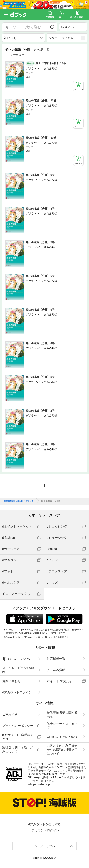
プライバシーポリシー (18, 726)
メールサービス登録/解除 (18, 670)
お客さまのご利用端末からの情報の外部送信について (62, 750)
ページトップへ (44, 846)
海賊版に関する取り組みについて (18, 750)
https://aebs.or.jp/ (40, 784)
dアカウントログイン (17, 692)
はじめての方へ (16, 659)
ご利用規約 (10, 714)
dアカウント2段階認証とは (18, 737)
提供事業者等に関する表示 (62, 714)
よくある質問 (56, 670)
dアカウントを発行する (44, 824)
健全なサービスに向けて (62, 726)
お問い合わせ (12, 681)
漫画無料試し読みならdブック (19, 501)
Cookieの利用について (62, 737)
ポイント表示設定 (59, 681)
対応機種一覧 (56, 659)
